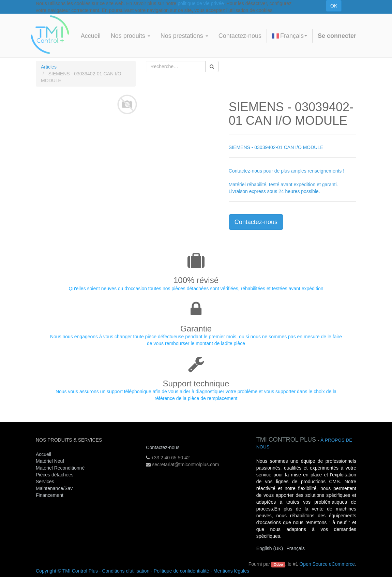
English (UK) (270, 548)
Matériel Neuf (50, 461)
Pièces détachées (55, 475)
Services (46, 482)
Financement (50, 495)
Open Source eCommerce (327, 564)
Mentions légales (231, 571)
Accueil (43, 454)
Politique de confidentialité (182, 571)
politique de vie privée (201, 3)
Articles (49, 67)
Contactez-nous (256, 222)
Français (290, 36)
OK (334, 6)
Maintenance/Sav (54, 488)
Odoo (278, 564)
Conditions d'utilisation (126, 571)
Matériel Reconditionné (60, 468)
